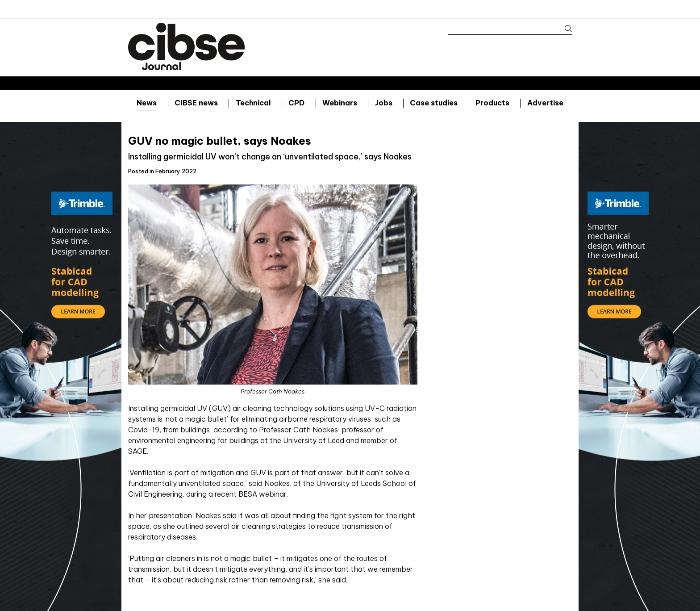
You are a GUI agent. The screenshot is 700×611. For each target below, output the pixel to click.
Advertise (545, 103)
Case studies (434, 103)
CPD (296, 103)
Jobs (384, 103)
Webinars (340, 103)
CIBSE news (196, 103)
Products (492, 103)
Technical (253, 103)
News (147, 103)
